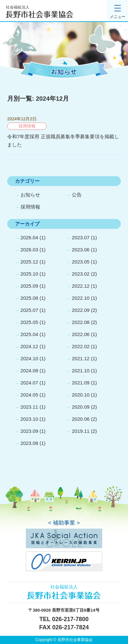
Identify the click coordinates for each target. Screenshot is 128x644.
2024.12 (29, 346)
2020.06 (81, 419)
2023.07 (81, 237)
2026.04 (29, 237)
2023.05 (81, 262)
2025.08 (29, 298)
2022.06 (81, 334)
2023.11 (29, 407)
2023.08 (29, 443)
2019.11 (81, 431)
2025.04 (29, 334)
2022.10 (81, 298)
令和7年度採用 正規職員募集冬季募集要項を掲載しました (63, 141)
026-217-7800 (70, 619)
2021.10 (81, 371)
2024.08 (29, 371)
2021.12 (81, 358)
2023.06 (81, 250)
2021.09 (81, 383)
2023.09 (29, 431)
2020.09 (81, 407)
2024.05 (29, 395)
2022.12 (81, 286)
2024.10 (29, 358)
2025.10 (29, 274)
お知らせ (30, 195)
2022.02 (81, 346)
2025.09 (29, 286)
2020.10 (81, 395)
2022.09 (81, 310)
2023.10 (29, 419)
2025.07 (29, 310)
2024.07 (29, 383)
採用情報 (30, 207)
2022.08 (81, 322)
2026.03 (29, 250)
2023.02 (81, 274)
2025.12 (29, 262)
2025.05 (29, 322)
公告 (77, 195)
